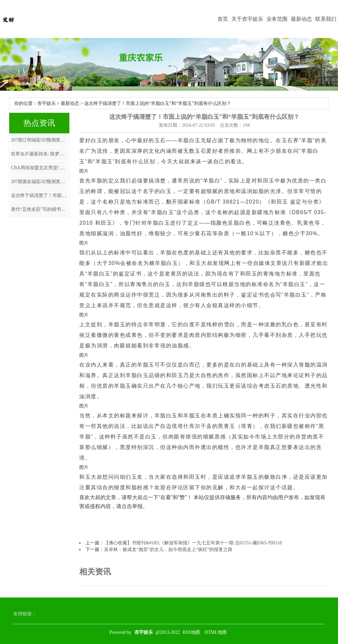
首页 (223, 19)
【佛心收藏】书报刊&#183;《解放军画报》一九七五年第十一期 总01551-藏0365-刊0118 (193, 543)
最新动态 (301, 19)
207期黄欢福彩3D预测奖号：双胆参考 (39, 182)
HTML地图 (216, 632)
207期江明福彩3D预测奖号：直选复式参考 (39, 140)
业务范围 (277, 19)
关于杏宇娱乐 (247, 19)
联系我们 (326, 19)
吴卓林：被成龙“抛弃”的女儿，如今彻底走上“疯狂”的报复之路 (168, 549)
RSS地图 (191, 632)
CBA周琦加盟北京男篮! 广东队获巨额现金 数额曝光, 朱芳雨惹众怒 (39, 168)
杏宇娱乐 (47, 103)
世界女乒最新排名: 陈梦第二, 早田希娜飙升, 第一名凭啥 (39, 154)
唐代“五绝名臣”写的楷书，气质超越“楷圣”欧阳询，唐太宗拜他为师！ (39, 209)
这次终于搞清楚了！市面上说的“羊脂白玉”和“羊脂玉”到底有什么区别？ (39, 195)
